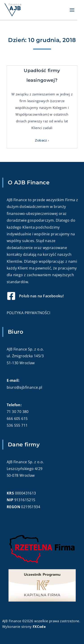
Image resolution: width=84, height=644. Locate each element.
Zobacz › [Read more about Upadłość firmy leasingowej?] (42, 140)
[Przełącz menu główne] (72, 10)
